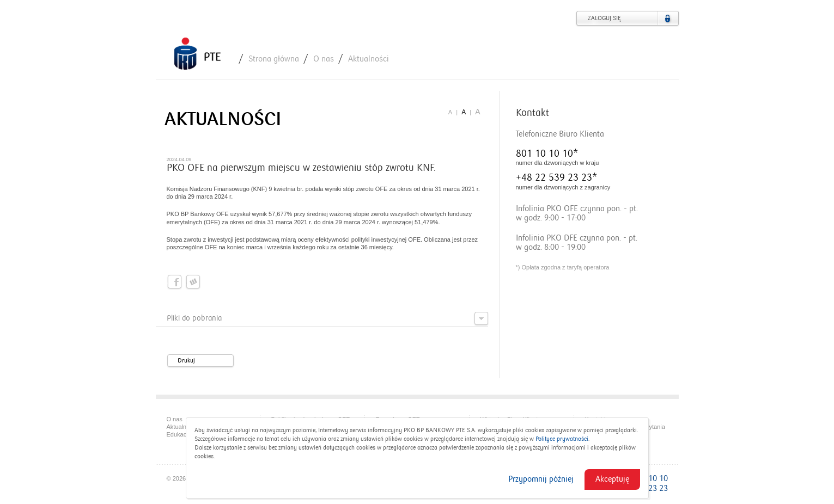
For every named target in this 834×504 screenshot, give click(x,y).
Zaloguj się (604, 18)
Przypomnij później (541, 479)
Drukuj (205, 361)
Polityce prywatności (562, 439)
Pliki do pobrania (327, 318)
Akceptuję (612, 479)
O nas (324, 59)
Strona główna (274, 59)
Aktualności (369, 59)
